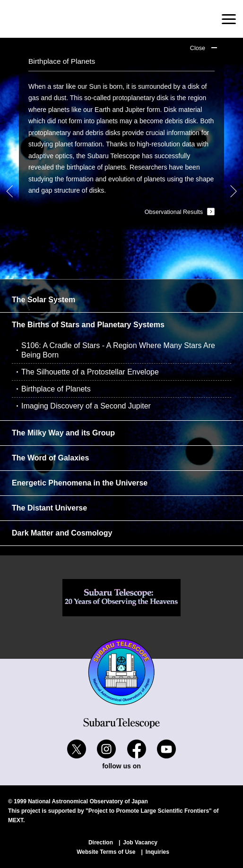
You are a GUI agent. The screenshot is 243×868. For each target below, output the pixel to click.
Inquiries (157, 852)
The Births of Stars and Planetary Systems (88, 325)
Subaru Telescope (54, 19)
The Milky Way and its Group (63, 433)
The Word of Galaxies (50, 458)
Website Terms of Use (106, 852)
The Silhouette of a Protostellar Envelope (90, 372)
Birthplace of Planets (56, 389)
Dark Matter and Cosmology (62, 533)
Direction (101, 842)
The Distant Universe (49, 508)
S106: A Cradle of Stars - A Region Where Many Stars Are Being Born (118, 350)
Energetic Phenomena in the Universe (80, 483)
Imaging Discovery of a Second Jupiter (86, 406)
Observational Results (174, 212)
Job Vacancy (140, 842)
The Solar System (43, 300)
